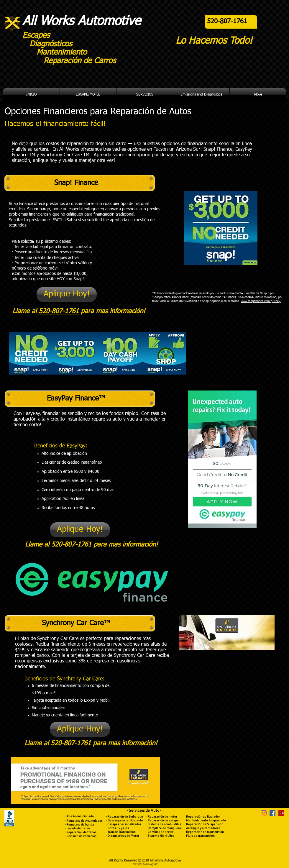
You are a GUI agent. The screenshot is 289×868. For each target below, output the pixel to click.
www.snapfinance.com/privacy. (261, 301)
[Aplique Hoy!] (67, 294)
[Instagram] (264, 813)
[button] (88, 95)
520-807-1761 (59, 311)
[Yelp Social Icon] (281, 813)
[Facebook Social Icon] (272, 813)
